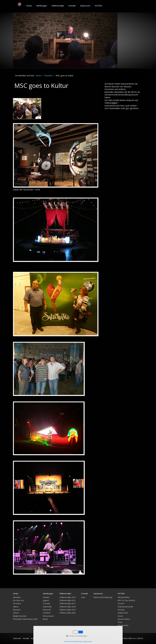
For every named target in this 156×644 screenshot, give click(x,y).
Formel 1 (121, 603)
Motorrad (47, 610)
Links (83, 597)
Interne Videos (124, 619)
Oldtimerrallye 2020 (67, 613)
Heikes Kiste (123, 613)
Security (121, 610)
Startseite (17, 638)
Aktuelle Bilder (124, 597)
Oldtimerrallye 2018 (67, 607)
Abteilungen (42, 6)
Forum (120, 616)
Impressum (85, 6)
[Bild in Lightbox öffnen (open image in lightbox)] (56, 155)
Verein (29, 6)
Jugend (46, 600)
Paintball (46, 613)
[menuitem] (29, 6)
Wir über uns (18, 600)
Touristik (46, 603)
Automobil (47, 607)
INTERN (98, 6)
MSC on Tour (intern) (126, 600)
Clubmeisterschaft (125, 607)
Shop (120, 622)
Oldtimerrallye (58, 6)
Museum (17, 610)
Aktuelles (17, 597)
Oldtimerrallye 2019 (67, 610)
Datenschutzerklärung (103, 597)
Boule (45, 619)
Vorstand (17, 603)
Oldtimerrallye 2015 (67, 600)
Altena (16, 607)
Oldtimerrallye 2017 (67, 603)
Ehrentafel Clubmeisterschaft (25, 619)
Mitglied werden (20, 616)
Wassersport (48, 616)
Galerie (16, 613)
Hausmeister (123, 625)
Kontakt (72, 6)
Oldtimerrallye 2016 (67, 597)
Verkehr (46, 597)
